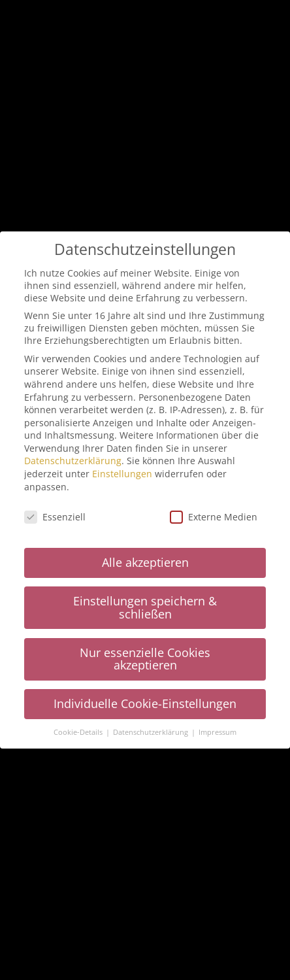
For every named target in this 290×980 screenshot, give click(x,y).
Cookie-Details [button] (79, 730)
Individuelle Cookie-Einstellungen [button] (145, 701)
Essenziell (55, 514)
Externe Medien (214, 514)
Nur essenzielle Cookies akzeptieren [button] (145, 656)
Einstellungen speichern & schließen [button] (145, 605)
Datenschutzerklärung (73, 458)
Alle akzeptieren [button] (145, 560)
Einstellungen (122, 471)
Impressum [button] (217, 730)
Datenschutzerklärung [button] (152, 730)
